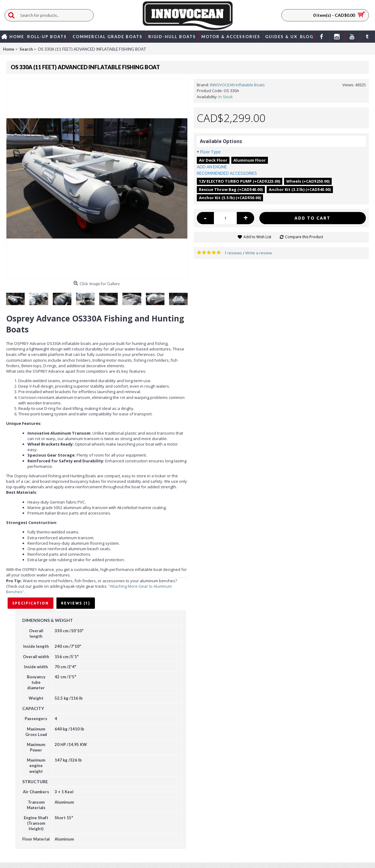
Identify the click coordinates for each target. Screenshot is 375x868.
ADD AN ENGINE (212, 167)
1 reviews (233, 253)
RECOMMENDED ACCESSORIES (227, 173)
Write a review (259, 253)
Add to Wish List (257, 237)
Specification (31, 603)
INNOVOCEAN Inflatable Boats (237, 85)
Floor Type (210, 152)
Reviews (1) (76, 603)
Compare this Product (304, 237)
